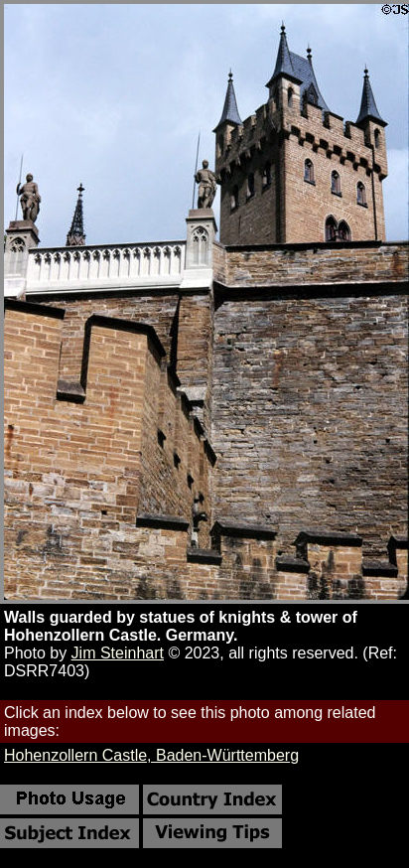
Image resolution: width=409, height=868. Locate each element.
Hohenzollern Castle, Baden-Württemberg (151, 755)
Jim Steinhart (118, 653)
